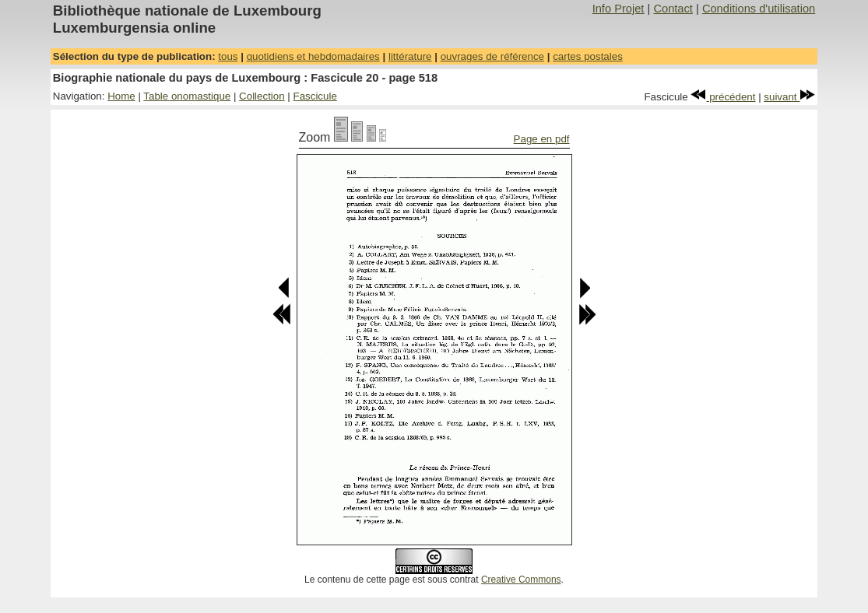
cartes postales (588, 56)
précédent (723, 97)
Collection (262, 96)
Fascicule (315, 96)
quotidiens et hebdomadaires (313, 56)
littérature (410, 56)
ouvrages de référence (492, 56)
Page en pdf (542, 139)
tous (228, 56)
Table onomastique (187, 96)
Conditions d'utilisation (759, 9)
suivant (789, 97)
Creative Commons (521, 580)
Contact (673, 9)
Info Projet (618, 9)
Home (121, 96)
